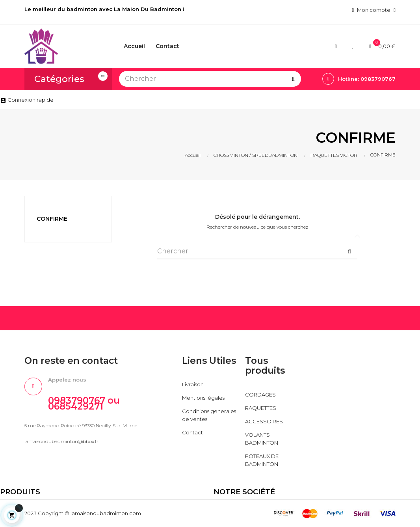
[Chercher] (210, 79)
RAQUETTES (261, 408)
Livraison (193, 384)
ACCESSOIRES (264, 421)
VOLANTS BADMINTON (262, 439)
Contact (192, 432)
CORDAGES (260, 395)
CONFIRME (52, 219)
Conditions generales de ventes (209, 415)
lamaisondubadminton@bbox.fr (61, 441)
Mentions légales (203, 398)
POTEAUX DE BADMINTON (262, 460)
